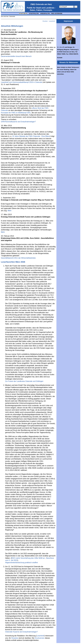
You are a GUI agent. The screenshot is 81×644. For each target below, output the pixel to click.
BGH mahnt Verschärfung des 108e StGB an (28, 558)
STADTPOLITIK (34, 13)
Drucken (45, 21)
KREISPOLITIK (45, 13)
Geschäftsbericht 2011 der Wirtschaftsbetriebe (18, 258)
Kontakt (60, 58)
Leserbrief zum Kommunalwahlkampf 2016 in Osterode (22, 82)
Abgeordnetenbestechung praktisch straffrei (21, 563)
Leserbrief (52, 21)
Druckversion (40, 638)
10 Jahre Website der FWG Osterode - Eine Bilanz (31, 136)
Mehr (9, 211)
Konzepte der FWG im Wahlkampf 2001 (16, 113)
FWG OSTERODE (57, 13)
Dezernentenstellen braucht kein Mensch (16, 56)
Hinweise (15, 638)
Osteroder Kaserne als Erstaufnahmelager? (21, 632)
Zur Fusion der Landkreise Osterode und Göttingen (24, 381)
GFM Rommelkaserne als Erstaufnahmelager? (18, 122)
